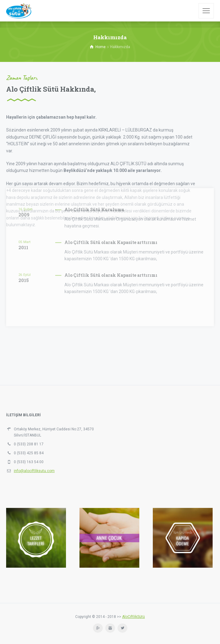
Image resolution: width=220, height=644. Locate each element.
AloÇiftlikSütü (133, 617)
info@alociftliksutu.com (34, 471)
